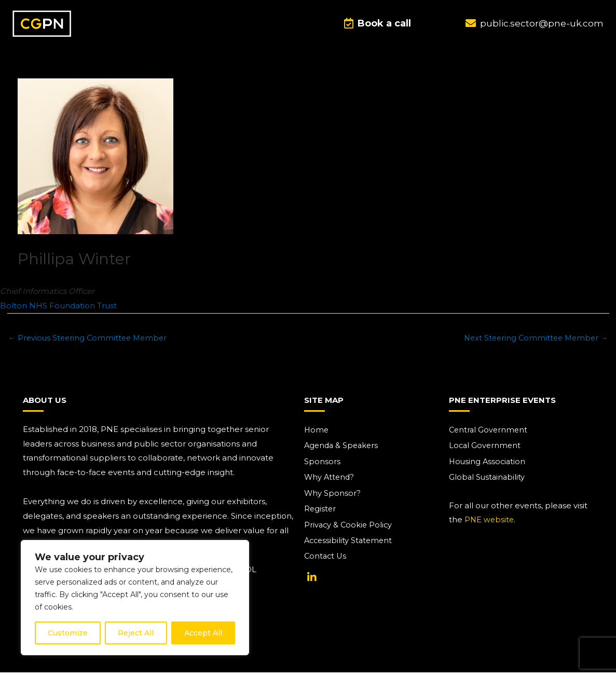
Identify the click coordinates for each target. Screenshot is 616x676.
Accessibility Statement (350, 545)
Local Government (486, 448)
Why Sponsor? (333, 497)
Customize (68, 633)
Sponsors (322, 464)
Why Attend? (330, 481)
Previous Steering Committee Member (90, 340)
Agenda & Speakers (343, 448)
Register (320, 513)
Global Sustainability (488, 481)
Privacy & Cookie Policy (349, 529)
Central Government (489, 432)
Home (317, 432)
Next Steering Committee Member (533, 340)
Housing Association (488, 464)
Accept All (203, 633)
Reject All (136, 633)
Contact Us (326, 561)
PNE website (490, 523)
